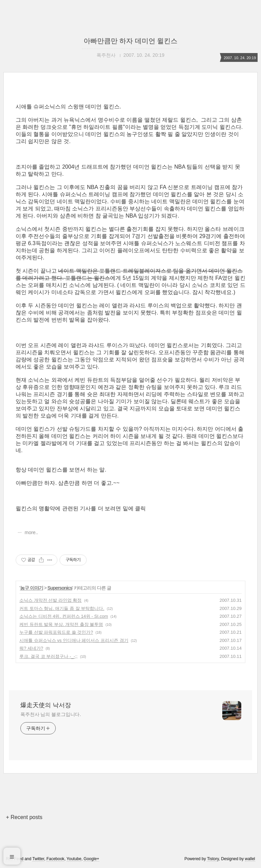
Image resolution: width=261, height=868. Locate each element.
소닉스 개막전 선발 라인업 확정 (50, 600)
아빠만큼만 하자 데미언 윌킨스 (131, 41)
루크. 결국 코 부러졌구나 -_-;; (48, 656)
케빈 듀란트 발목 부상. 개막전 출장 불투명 (61, 624)
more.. (31, 532)
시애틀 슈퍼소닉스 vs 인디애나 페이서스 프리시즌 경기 (74, 640)
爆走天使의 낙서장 (46, 705)
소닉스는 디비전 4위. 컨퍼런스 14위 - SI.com (64, 616)
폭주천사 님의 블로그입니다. (51, 714)
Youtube (74, 859)
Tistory (213, 859)
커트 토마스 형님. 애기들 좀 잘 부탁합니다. (62, 608)
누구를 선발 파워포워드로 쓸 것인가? (56, 632)
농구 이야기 (32, 588)
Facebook (56, 859)
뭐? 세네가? (31, 648)
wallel (250, 859)
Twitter (38, 859)
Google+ (91, 859)
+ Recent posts (24, 817)
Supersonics (60, 588)
